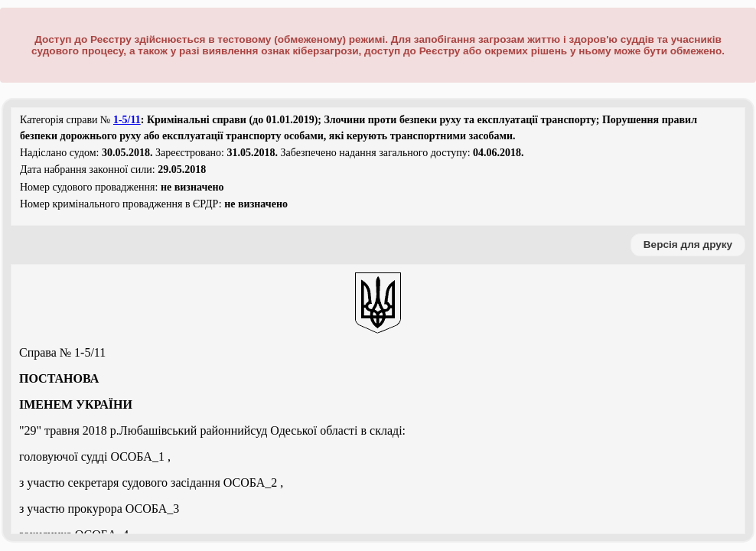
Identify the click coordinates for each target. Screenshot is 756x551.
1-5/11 (127, 120)
